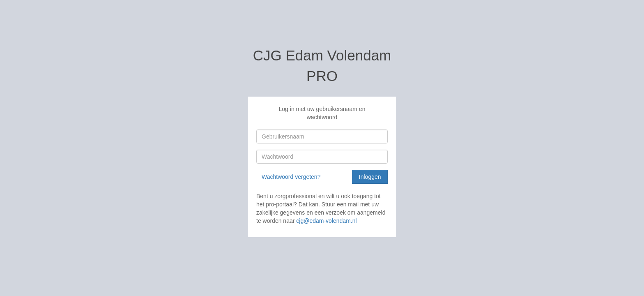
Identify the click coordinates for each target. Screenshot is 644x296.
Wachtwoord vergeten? (291, 177)
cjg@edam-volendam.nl (326, 221)
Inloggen (370, 177)
